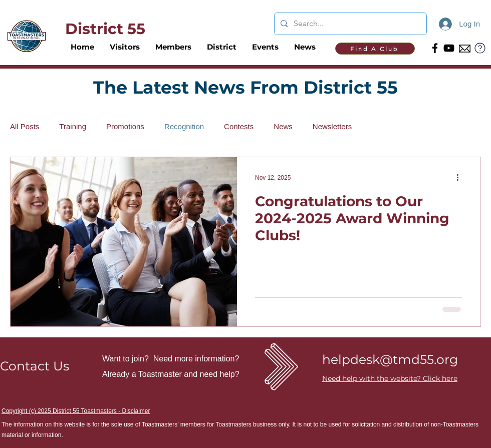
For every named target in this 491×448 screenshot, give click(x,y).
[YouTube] (449, 48)
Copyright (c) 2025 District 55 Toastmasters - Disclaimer (76, 411)
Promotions (125, 126)
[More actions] (461, 178)
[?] (480, 48)
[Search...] (349, 24)
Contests (239, 126)
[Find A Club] (375, 49)
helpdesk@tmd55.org (390, 359)
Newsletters (332, 126)
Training (73, 126)
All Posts (25, 126)
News (283, 126)
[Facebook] (435, 48)
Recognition (184, 126)
